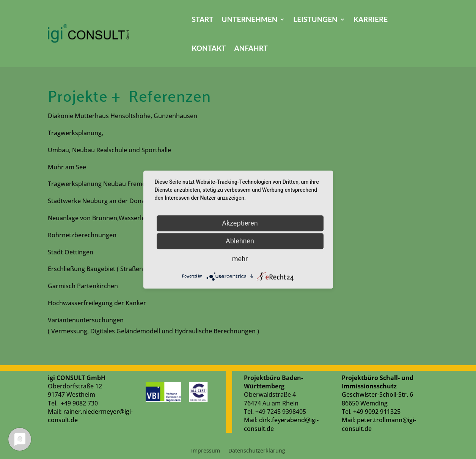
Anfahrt (251, 48)
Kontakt (209, 48)
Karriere (371, 19)
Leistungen (315, 19)
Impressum (206, 451)
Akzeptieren (240, 223)
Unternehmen (249, 19)
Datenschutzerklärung (257, 451)
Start (202, 19)
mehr (240, 259)
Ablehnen (240, 241)
